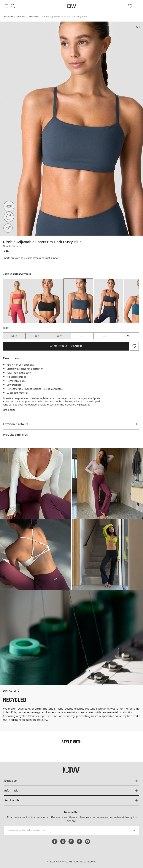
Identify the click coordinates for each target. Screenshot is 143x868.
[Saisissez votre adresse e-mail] (66, 830)
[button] (71, 424)
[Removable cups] (8, 228)
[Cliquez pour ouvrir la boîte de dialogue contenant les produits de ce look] (36, 483)
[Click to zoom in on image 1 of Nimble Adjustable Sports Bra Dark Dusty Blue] (71, 129)
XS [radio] (14, 336)
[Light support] (8, 218)
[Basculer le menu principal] (7, 6)
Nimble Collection (13, 246)
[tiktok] (79, 841)
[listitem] (18, 301)
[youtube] (88, 841)
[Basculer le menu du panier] (136, 6)
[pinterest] (71, 841)
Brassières (34, 17)
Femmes (21, 17)
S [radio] (37, 336)
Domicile (9, 17)
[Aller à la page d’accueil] (72, 6)
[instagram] (63, 841)
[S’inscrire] (134, 830)
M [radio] (59, 336)
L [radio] (82, 336)
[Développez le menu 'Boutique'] (71, 781)
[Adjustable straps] (8, 207)
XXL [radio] (127, 336)
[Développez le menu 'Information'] (71, 791)
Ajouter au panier (66, 346)
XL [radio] (105, 336)
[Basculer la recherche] (13, 6)
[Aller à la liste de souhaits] (130, 6)
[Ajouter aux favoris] (134, 346)
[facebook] (55, 841)
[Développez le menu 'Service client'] (71, 800)
